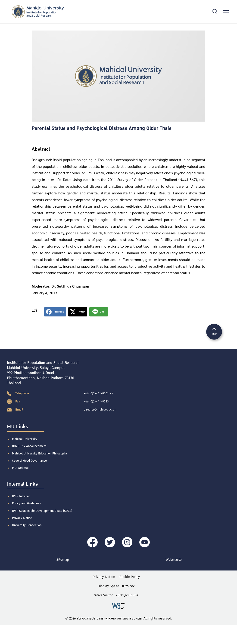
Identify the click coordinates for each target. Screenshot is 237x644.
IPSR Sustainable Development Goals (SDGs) (42, 511)
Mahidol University (25, 439)
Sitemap (63, 560)
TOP (214, 331)
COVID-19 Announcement (30, 446)
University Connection (27, 525)
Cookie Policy (130, 577)
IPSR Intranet (21, 496)
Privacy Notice (22, 518)
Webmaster (174, 560)
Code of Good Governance (29, 461)
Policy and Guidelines (27, 503)
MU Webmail (21, 468)
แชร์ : (36, 311)
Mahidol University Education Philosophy (40, 454)
